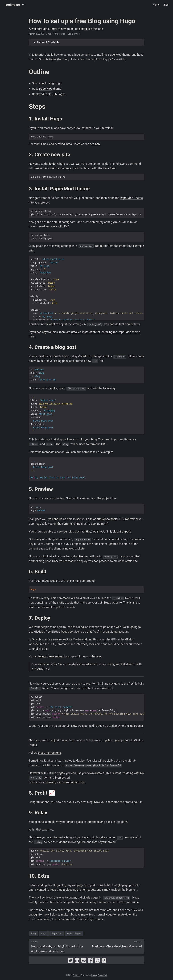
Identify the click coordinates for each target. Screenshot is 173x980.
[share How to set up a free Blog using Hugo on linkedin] (77, 961)
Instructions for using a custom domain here (57, 782)
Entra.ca (77, 975)
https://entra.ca (129, 902)
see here (95, 144)
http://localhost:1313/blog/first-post (108, 531)
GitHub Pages (57, 94)
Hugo (58, 83)
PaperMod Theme (131, 198)
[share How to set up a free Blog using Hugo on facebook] (91, 961)
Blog (33, 933)
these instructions (49, 753)
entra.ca (13, 5)
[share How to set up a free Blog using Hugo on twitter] (70, 961)
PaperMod (46, 89)
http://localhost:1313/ (110, 519)
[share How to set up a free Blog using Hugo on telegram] (104, 961)
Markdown (84, 356)
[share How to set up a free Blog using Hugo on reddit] (84, 961)
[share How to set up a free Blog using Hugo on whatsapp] (97, 961)
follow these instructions (54, 656)
